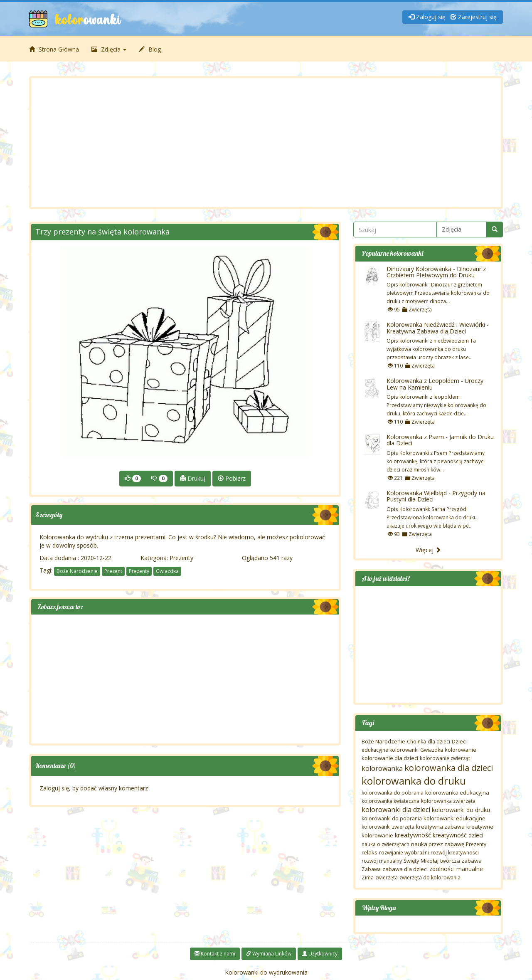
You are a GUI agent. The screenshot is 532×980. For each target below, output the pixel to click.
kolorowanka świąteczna (390, 801)
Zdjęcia (109, 49)
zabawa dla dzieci (405, 869)
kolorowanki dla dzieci (396, 810)
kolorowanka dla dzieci (449, 768)
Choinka (416, 742)
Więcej (428, 550)
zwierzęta (387, 878)
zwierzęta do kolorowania (430, 878)
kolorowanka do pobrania (393, 793)
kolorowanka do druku (414, 781)
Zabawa (371, 869)
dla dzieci (439, 742)
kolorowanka (382, 768)
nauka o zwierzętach (385, 844)
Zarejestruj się (474, 17)
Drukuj (193, 478)
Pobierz (232, 478)
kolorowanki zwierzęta (388, 827)
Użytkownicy (320, 954)
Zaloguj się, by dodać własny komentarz (94, 788)
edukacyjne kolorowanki (390, 750)
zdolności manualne (456, 869)
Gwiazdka (167, 571)
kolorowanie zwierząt (445, 758)
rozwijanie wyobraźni (404, 853)
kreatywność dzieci (458, 835)
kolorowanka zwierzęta (448, 801)
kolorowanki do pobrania (392, 818)
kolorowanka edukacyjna (457, 792)
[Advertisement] (266, 143)
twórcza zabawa (461, 861)
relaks (369, 852)
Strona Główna (54, 49)
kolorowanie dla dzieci (390, 758)
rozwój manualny (382, 861)
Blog (150, 49)
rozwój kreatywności (455, 853)
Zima (368, 878)
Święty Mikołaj (421, 861)
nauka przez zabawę (438, 844)
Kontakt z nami (215, 954)
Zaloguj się (427, 17)
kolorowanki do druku (461, 810)
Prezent (113, 571)
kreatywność (413, 835)
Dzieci (459, 741)
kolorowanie (461, 750)
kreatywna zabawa (440, 827)
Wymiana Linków (269, 954)
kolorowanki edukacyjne (454, 818)
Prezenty (181, 558)
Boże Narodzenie (77, 571)
